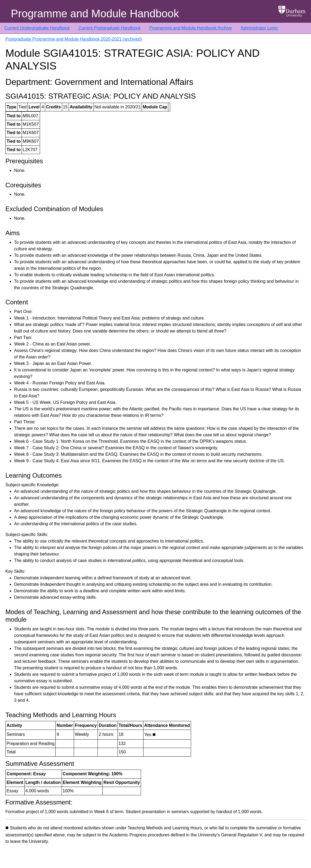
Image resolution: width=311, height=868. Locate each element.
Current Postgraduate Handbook (109, 28)
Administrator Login (259, 28)
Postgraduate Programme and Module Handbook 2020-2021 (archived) (74, 39)
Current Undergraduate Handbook (37, 28)
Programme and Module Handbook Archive (190, 28)
